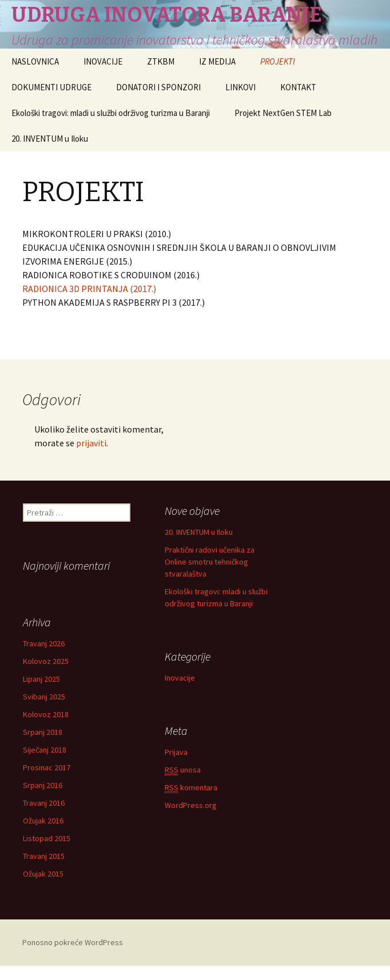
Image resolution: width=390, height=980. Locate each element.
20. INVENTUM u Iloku (50, 139)
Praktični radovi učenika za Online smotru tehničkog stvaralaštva (210, 562)
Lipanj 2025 (41, 679)
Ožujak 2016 (43, 821)
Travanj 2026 (44, 643)
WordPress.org (191, 807)
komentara (191, 789)
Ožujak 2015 (43, 874)
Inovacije (180, 679)
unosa (183, 772)
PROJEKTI (278, 61)
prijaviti (91, 443)
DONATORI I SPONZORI (158, 87)
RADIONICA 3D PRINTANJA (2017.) (89, 289)
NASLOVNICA (35, 61)
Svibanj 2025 (44, 697)
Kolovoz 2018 (46, 714)
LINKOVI (240, 87)
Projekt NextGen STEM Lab (283, 113)
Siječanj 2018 (45, 750)
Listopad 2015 (47, 838)
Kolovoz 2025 (46, 661)
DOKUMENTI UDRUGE (51, 87)
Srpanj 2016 (43, 785)
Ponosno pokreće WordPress (73, 942)
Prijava (176, 754)
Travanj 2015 (44, 856)
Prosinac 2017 (47, 767)
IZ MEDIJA (217, 61)
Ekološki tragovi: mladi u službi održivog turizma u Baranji (111, 113)
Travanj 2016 (44, 803)
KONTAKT (298, 87)
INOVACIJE (103, 61)
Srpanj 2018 (43, 732)
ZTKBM (161, 61)
